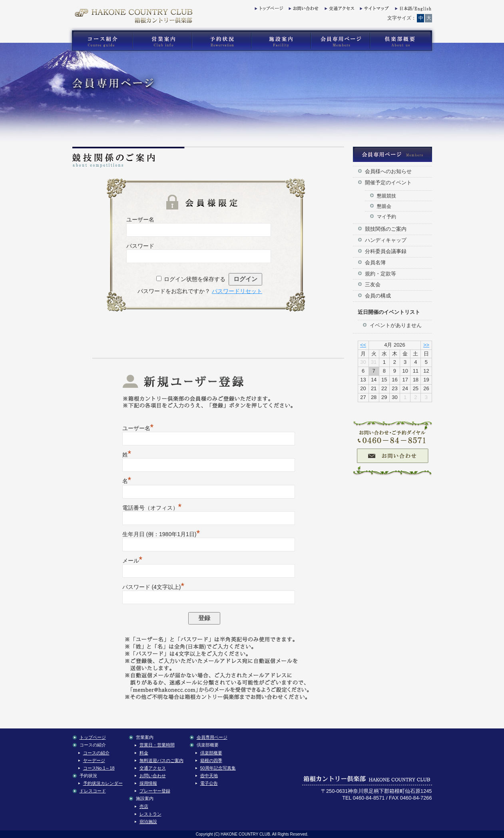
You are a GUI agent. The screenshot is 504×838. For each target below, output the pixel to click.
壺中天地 (209, 776)
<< (363, 345)
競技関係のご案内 (386, 229)
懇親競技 (386, 196)
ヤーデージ (94, 760)
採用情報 (148, 783)
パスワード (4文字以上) (153, 587)
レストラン (150, 814)
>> (426, 345)
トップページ (269, 10)
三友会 (373, 284)
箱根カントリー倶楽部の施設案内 (281, 41)
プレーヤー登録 (155, 791)
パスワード (140, 246)
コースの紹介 (96, 753)
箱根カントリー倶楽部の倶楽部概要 (403, 41)
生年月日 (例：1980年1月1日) (161, 534)
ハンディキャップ (386, 240)
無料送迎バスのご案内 (161, 760)
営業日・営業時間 (157, 745)
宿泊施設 (148, 822)
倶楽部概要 (211, 753)
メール (132, 561)
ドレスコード (93, 791)
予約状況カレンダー (103, 783)
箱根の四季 (211, 760)
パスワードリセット (237, 291)
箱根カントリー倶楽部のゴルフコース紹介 (100, 41)
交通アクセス (339, 10)
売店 (144, 806)
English (412, 10)
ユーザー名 (140, 219)
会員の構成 (378, 296)
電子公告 (209, 783)
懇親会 (384, 206)
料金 (144, 753)
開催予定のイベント (388, 183)
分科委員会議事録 (386, 251)
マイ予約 (386, 216)
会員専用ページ (212, 737)
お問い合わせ (303, 10)
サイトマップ (374, 10)
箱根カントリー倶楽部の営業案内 (162, 41)
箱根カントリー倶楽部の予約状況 (222, 41)
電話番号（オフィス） (152, 508)
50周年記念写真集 (218, 768)
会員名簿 (375, 262)
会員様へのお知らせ (388, 171)
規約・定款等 (380, 274)
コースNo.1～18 (99, 768)
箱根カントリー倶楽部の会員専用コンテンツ (340, 41)
